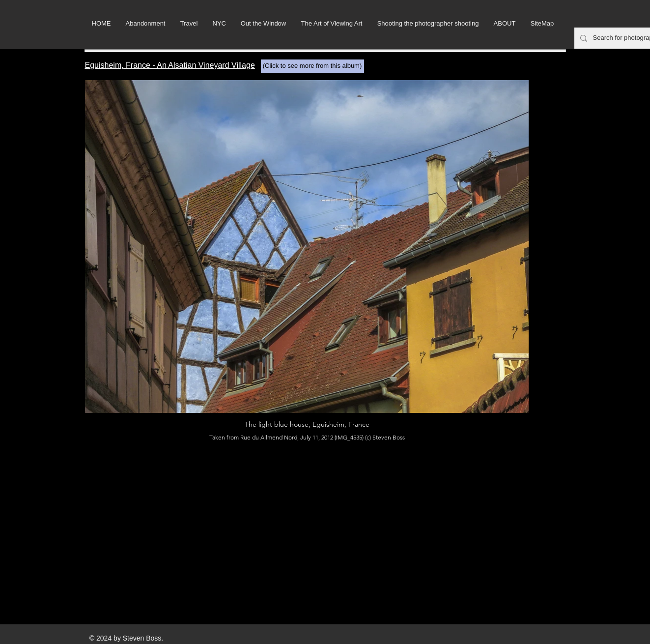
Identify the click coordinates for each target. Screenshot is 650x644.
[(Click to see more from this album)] (312, 66)
